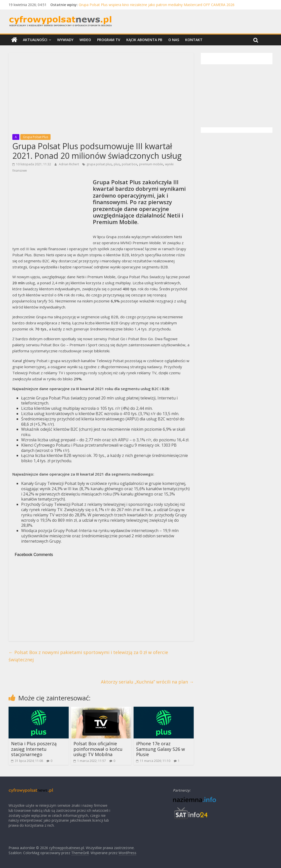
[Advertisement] (101, 92)
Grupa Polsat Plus (35, 137)
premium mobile (151, 164)
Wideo (85, 40)
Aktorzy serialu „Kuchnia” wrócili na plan (147, 682)
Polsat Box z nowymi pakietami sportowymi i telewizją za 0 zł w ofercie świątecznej (88, 656)
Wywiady (65, 40)
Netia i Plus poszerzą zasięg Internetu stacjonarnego (34, 749)
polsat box (129, 164)
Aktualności (35, 40)
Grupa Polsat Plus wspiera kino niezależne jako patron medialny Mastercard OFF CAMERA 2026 (157, 5)
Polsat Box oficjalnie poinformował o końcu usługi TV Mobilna (98, 749)
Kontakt (194, 40)
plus (117, 164)
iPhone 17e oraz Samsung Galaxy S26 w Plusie (160, 749)
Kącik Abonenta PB (144, 40)
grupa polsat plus (99, 164)
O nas (174, 40)
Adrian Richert (69, 164)
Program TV (109, 40)
